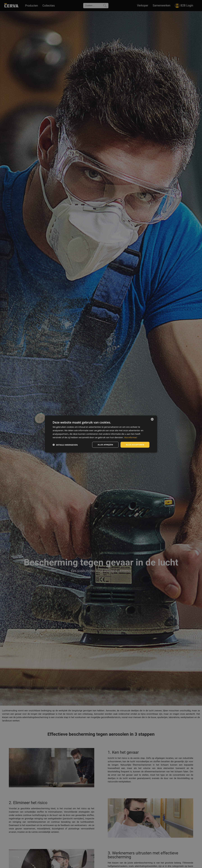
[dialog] (101, 434)
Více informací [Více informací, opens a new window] (131, 437)
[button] (65, 445)
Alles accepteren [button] (134, 445)
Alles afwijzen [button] (104, 445)
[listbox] (152, 419)
